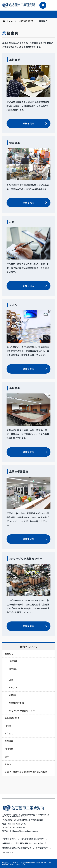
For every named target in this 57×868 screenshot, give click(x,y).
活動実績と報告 (12, 718)
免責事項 (6, 843)
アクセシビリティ (9, 839)
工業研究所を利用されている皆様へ (29, 843)
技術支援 (13, 661)
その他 (8, 764)
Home (10, 21)
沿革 (7, 756)
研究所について (26, 21)
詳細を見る (28, 123)
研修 (11, 680)
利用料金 (9, 749)
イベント (13, 687)
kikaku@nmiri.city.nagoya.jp (26, 831)
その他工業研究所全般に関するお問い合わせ (26, 772)
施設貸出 (13, 695)
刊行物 (8, 726)
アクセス (9, 733)
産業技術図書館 (16, 703)
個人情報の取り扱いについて (33, 839)
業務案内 (9, 654)
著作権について (42, 848)
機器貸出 (13, 669)
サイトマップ (8, 852)
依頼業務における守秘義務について (17, 848)
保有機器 (9, 741)
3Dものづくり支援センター (22, 711)
